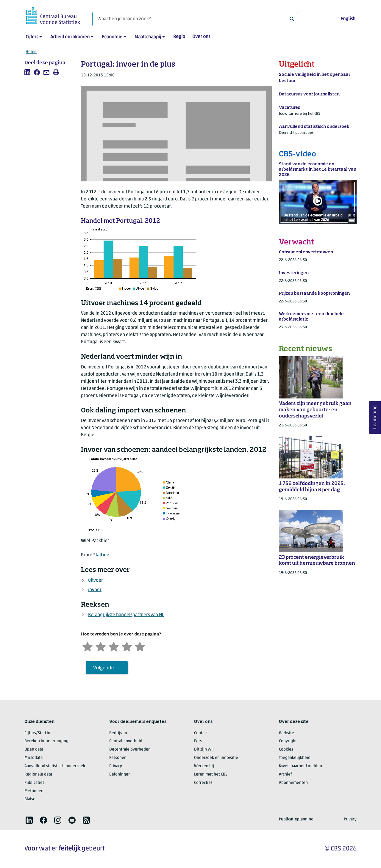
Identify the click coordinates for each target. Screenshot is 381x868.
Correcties (203, 783)
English (348, 19)
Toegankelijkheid (295, 758)
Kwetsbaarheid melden (300, 766)
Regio (179, 37)
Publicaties (34, 783)
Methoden (34, 791)
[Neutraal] (114, 646)
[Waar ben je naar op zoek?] (195, 19)
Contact (201, 733)
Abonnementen (293, 783)
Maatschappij (148, 37)
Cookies (286, 750)
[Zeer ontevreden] (88, 646)
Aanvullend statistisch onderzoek (55, 766)
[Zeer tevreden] (140, 646)
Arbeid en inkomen (70, 37)
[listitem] (27, 72)
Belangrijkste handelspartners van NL (126, 615)
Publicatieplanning (296, 819)
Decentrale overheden (130, 750)
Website (286, 733)
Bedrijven (118, 733)
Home (31, 52)
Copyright (288, 741)
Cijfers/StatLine (39, 733)
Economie (112, 37)
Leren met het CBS (211, 774)
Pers (198, 741)
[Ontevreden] (101, 646)
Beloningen (120, 774)
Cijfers (32, 37)
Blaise (30, 799)
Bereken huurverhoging (46, 741)
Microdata (33, 758)
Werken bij (204, 766)
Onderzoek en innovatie (216, 758)
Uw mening (375, 417)
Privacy (116, 766)
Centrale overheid (126, 741)
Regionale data (38, 774)
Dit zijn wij (204, 750)
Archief (285, 774)
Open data (34, 750)
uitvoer (96, 580)
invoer (95, 590)
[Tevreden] (127, 646)
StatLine (101, 555)
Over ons (201, 37)
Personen (118, 758)
